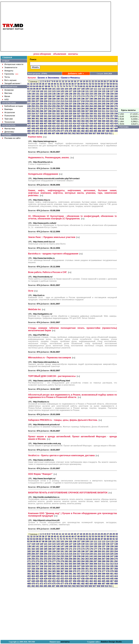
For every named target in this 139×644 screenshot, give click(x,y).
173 (79, 96)
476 (58, 131)
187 (46, 99)
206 (33, 101)
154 (91, 94)
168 (58, 96)
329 (87, 114)
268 (108, 106)
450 (41, 129)
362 (41, 119)
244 (99, 104)
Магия (7, 96)
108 (83, 89)
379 (112, 119)
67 (43, 86)
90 (111, 86)
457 (70, 129)
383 (37, 121)
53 (93, 84)
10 (57, 81)
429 (46, 126)
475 (54, 131)
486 (99, 131)
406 (41, 124)
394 (83, 121)
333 (104, 114)
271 (29, 109)
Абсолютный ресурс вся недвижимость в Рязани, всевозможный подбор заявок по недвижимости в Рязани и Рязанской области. (73, 396)
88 (105, 86)
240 (83, 104)
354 (99, 116)
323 (62, 114)
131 (87, 91)
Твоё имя (9, 119)
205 (29, 101)
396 (91, 121)
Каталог (32, 78)
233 (54, 104)
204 (116, 99)
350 (83, 116)
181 (112, 96)
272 (33, 109)
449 (37, 129)
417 (87, 124)
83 (90, 86)
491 (29, 133)
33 (34, 84)
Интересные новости (14, 64)
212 (58, 101)
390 (66, 121)
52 (90, 84)
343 (54, 116)
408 (50, 124)
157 (104, 94)
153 (87, 94)
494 (41, 133)
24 (99, 81)
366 (58, 119)
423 (112, 124)
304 (75, 111)
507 (94, 133)
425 (29, 126)
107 (79, 89)
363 (46, 119)
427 (37, 126)
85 (96, 86)
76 (70, 86)
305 (79, 111)
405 (37, 124)
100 (50, 89)
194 (75, 99)
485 (95, 131)
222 (99, 101)
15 (72, 81)
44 (67, 84)
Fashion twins (35, 137)
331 (95, 114)
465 (104, 129)
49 (81, 84)
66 (40, 86)
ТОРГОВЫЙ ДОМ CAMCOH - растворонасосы (52, 376)
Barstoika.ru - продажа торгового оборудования (53, 254)
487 (104, 131)
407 (46, 124)
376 (99, 119)
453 (54, 129)
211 (54, 101)
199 (95, 99)
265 (95, 106)
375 (95, 119)
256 (58, 106)
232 (50, 104)
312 (108, 111)
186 (41, 99)
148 (66, 94)
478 (66, 131)
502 (74, 133)
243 (95, 104)
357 (112, 116)
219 (87, 101)
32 (31, 84)
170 (66, 96)
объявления (60, 54)
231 (46, 104)
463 (95, 129)
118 (33, 91)
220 (91, 101)
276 (50, 109)
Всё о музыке (10, 80)
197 (87, 99)
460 (83, 129)
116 (116, 89)
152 (83, 94)
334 (108, 114)
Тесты (7, 77)
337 (29, 116)
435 (70, 126)
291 (112, 109)
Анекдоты (9, 71)
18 (81, 81)
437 (79, 126)
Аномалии (9, 90)
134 (99, 91)
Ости (31, 291)
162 (33, 96)
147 (62, 94)
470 (33, 131)
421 (104, 124)
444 (108, 126)
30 (117, 81)
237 (70, 104)
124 (58, 91)
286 (91, 109)
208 (41, 101)
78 (75, 86)
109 (87, 89)
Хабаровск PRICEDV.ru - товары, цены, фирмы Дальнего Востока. (63, 420)
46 (72, 84)
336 (116, 114)
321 (54, 114)
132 (91, 91)
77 (72, 86)
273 (37, 109)
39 (52, 84)
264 (91, 106)
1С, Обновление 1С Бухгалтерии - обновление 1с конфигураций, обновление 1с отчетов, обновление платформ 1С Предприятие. (73, 217)
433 (62, 126)
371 (79, 119)
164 (41, 96)
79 (78, 86)
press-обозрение (42, 54)
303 (70, 111)
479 (70, 131)
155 (95, 94)
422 (108, 124)
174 (83, 96)
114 (108, 89)
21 (90, 81)
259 (70, 106)
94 (31, 89)
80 (81, 86)
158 (108, 94)
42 (61, 84)
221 (95, 101)
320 (50, 114)
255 (54, 106)
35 (40, 84)
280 (66, 109)
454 (58, 129)
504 (82, 133)
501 (70, 133)
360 (33, 119)
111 (95, 89)
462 (91, 129)
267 (104, 106)
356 (108, 116)
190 (58, 99)
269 (112, 106)
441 (95, 126)
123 (54, 91)
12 (63, 81)
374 (91, 119)
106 (75, 89)
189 (54, 99)
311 (104, 111)
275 (46, 109)
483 (87, 131)
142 (41, 94)
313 (112, 111)
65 (37, 86)
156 (99, 94)
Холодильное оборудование (43, 174)
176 (91, 96)
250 (33, 106)
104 (66, 89)
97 (40, 89)
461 (87, 129)
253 (46, 106)
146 (58, 94)
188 (50, 99)
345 (62, 116)
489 (112, 131)
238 (75, 104)
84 (93, 86)
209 (46, 101)
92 (117, 86)
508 (99, 133)
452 (50, 129)
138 (116, 91)
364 (50, 119)
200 (99, 99)
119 (37, 91)
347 (70, 116)
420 (99, 124)
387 (54, 121)
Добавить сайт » (76, 73)
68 (46, 86)
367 (62, 119)
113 (104, 89)
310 (99, 111)
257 (62, 106)
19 (84, 81)
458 (75, 129)
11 (60, 81)
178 (99, 96)
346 (66, 116)
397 (95, 121)
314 (116, 111)
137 (112, 91)
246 (108, 104)
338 (33, 116)
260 (75, 106)
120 (41, 91)
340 (41, 116)
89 (108, 86)
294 (33, 111)
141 (37, 94)
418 (91, 124)
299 (54, 111)
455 (62, 129)
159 (112, 94)
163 (37, 96)
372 (83, 119)
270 (116, 106)
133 (95, 91)
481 (79, 131)
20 (87, 81)
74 (64, 86)
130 (83, 91)
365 (54, 119)
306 (83, 111)
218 (83, 101)
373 (87, 119)
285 (87, 109)
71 (55, 86)
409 (54, 124)
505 (86, 133)
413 (70, 124)
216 (75, 101)
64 (34, 86)
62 (28, 86)
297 (46, 111)
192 (66, 99)
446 (116, 126)
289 (104, 109)
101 (54, 89)
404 (33, 124)
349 (79, 116)
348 (75, 116)
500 (66, 133)
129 (79, 91)
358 (116, 116)
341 (46, 116)
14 (69, 81)
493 (37, 133)
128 (75, 91)
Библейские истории (14, 106)
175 (87, 96)
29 (114, 81)
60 (114, 84)
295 (37, 111)
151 (79, 94)
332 (99, 114)
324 (66, 114)
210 (50, 101)
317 (37, 114)
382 (33, 121)
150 (75, 94)
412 (66, 124)
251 (37, 106)
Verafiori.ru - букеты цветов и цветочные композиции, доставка (61, 455)
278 (58, 109)
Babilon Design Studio (111, 642)
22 (93, 81)
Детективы (9, 132)
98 (43, 89)
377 (104, 119)
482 (83, 131)
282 (75, 109)
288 (99, 109)
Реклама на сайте (12, 138)
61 (117, 84)
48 (78, 84)
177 (95, 96)
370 (75, 119)
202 (108, 99)
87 (102, 86)
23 (96, 81)
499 (62, 133)
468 (116, 129)
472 (41, 131)
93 (28, 89)
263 (87, 106)
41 (58, 84)
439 (87, 126)
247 (112, 104)
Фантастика (10, 129)
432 (58, 126)
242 (91, 104)
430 (50, 126)
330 (91, 114)
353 (95, 116)
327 (79, 114)
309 (95, 111)
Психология (10, 116)
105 (70, 89)
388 (58, 121)
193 (70, 99)
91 (114, 86)
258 (66, 106)
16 (75, 81)
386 (50, 121)
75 (67, 86)
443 (104, 126)
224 (108, 101)
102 (58, 89)
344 (58, 116)
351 (87, 116)
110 (91, 89)
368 (66, 119)
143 (46, 94)
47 (75, 84)
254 (50, 106)
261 (79, 106)
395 (87, 121)
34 (37, 84)
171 (70, 96)
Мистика (8, 93)
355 (104, 116)
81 (84, 86)
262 (83, 106)
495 (45, 133)
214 (66, 101)
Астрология (10, 112)
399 (104, 121)
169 (62, 96)
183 (29, 99)
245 (104, 104)
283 (79, 109)
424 (116, 124)
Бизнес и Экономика (48, 78)
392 (75, 121)
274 (41, 109)
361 (37, 119)
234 (58, 104)
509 (103, 133)
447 (29, 129)
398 (99, 121)
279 (62, 109)
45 (70, 84)
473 (46, 131)
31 (28, 84)
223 (104, 101)
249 (29, 106)
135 (104, 91)
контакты (73, 54)
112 (99, 89)
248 (116, 104)
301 (62, 111)
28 (111, 81)
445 (112, 126)
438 (83, 126)
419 (95, 124)
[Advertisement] (128, 55)
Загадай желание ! (13, 83)
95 (34, 89)
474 (50, 131)
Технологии (10, 122)
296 (41, 111)
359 (29, 119)
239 (79, 104)
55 (99, 84)
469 (29, 131)
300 (58, 111)
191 (62, 99)
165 (46, 96)
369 (70, 119)
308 (91, 111)
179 (104, 96)
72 (58, 86)
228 (33, 104)
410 (58, 124)
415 (79, 124)
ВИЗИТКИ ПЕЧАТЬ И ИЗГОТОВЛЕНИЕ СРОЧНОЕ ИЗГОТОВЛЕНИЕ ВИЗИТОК (68, 493)
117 (29, 91)
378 (108, 119)
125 (62, 91)
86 (99, 86)
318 (41, 114)
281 (70, 109)
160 (116, 94)
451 (46, 129)
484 (91, 131)
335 (112, 114)
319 (46, 114)
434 (66, 126)
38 (49, 84)
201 (104, 99)
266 (99, 106)
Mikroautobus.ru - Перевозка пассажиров (50, 358)
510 (107, 133)
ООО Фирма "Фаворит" (40, 474)
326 (75, 114)
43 (64, 84)
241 (87, 104)
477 (62, 131)
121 (46, 91)
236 (66, 104)
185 (37, 99)
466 (108, 129)
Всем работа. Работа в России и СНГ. (48, 272)
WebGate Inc (34, 309)
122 (50, 91)
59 (111, 84)
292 (116, 109)
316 (33, 114)
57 (105, 84)
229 (37, 104)
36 (43, 84)
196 (83, 99)
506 (90, 133)
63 (31, 86)
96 (37, 89)
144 (50, 94)
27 (108, 81)
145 (54, 94)
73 (61, 86)
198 (91, 99)
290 (108, 109)
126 (66, 91)
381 (29, 121)
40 (55, 84)
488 (108, 131)
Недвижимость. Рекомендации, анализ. (49, 158)
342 (50, 116)
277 (54, 109)
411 (62, 124)
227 (29, 104)
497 (54, 133)
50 (84, 84)
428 (41, 126)
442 (99, 126)
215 (70, 101)
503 (78, 133)
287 (95, 109)
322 (58, 114)
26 (105, 81)
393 (79, 121)
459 (79, 129)
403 (29, 124)
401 (112, 121)
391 (70, 121)
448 (33, 129)
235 (62, 104)
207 (37, 101)
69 (49, 86)
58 (108, 84)
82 (87, 86)
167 (54, 96)
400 (108, 121)
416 (83, 124)
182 (116, 96)
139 (29, 94)
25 (102, 81)
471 (37, 131)
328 (83, 114)
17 (78, 81)
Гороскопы (9, 74)
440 (91, 126)
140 (33, 94)
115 (112, 89)
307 (87, 111)
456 (66, 129)
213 (62, 101)
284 (83, 109)
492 (33, 133)
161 (29, 96)
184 (33, 99)
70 (52, 86)
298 (50, 111)
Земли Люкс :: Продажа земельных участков (52, 237)
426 (33, 126)
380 (116, 119)
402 (116, 121)
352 (91, 116)
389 (62, 121)
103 (62, 89)
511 (111, 133)
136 (108, 91)
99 (46, 89)
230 (41, 104)
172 (75, 96)
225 (112, 101)
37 (46, 84)
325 (70, 114)
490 (116, 131)
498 (58, 133)
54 (96, 84)
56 (102, 84)
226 (116, 101)
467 (112, 129)
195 (79, 99)
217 (79, 101)
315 (29, 114)
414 (75, 124)
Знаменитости (11, 67)
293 (29, 111)
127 (70, 91)
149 (70, 94)
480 (75, 131)
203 (112, 99)
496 (49, 133)
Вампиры (9, 109)
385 (46, 121)
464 (99, 129)
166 (50, 96)
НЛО (7, 99)
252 (41, 106)
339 (37, 116)
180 (108, 96)
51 (87, 84)
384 (41, 121)
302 (66, 111)
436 (75, 126)
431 (54, 126)
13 (66, 81)
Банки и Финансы (71, 78)
